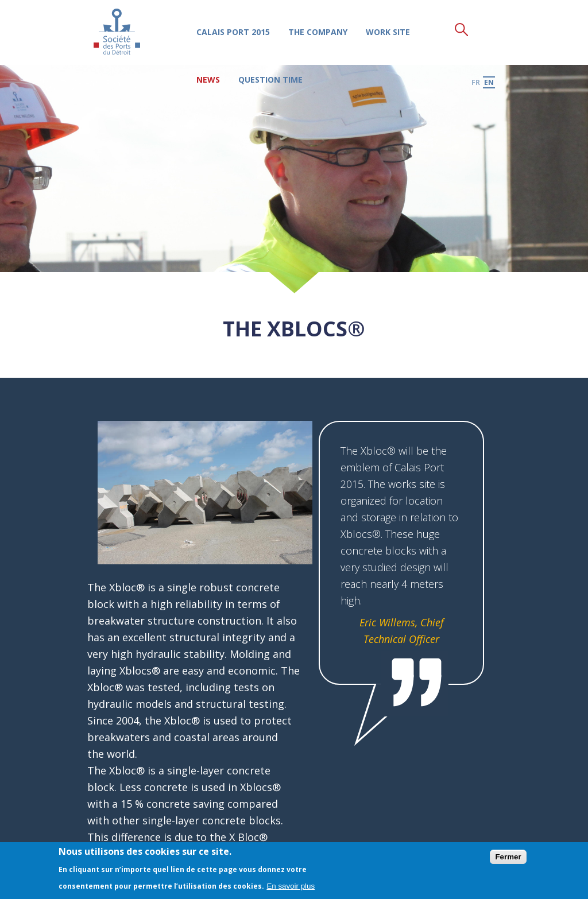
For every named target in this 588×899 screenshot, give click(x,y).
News (208, 80)
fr (476, 82)
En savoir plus (291, 886)
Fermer (508, 857)
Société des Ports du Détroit (117, 31)
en (489, 82)
